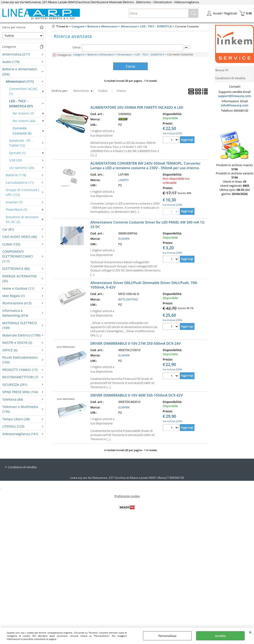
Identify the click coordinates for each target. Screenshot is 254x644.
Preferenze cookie (127, 495)
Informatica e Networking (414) (15, 313)
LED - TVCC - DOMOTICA (150, 54)
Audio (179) (11, 62)
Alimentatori (125, 54)
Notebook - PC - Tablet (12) (21, 143)
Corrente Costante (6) (22, 131)
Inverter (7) (14, 202)
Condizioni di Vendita (22, 466)
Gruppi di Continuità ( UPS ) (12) (22, 192)
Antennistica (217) (16, 54)
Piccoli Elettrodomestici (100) (20, 360)
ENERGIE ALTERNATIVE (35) (20, 279)
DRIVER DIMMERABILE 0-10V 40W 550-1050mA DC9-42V (136, 394)
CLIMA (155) (11, 244)
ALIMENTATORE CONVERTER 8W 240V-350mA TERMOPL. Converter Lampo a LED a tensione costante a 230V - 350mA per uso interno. (145, 165)
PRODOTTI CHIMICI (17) (20, 370)
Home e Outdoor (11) (18, 288)
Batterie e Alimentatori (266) (20, 71)
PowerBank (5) (16, 209)
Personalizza (167, 636)
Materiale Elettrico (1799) (21, 335)
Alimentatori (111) (20, 81)
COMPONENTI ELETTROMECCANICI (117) (18, 256)
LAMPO (123, 179)
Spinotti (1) (17, 153)
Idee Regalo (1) (14, 296)
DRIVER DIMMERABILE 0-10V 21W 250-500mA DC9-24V (135, 342)
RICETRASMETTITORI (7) (20, 377)
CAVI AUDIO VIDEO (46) (20, 237)
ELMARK (124, 238)
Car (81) (8, 229)
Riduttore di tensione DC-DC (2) (22, 219)
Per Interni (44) (24, 121)
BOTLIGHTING (128, 298)
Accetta (220, 636)
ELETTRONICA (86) (16, 269)
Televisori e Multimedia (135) (20, 409)
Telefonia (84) (13, 399)
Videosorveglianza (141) (20, 434)
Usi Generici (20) (22, 168)
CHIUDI (250, 632)
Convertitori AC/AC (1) (23, 91)
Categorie (79, 54)
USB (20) (15, 160)
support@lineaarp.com (235, 96)
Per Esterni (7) (23, 113)
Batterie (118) (16, 175)
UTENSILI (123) (13, 426)
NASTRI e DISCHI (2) (17, 343)
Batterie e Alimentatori (101, 54)
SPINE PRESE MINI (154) (20, 392)
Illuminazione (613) (17, 303)
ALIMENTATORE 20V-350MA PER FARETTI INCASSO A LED (137, 106)
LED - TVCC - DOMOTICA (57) (21, 103)
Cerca (77, 47)
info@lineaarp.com (235, 105)
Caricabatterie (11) (20, 183)
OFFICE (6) (10, 350)
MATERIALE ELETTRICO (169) (20, 325)
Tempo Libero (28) (16, 419)
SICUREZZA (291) (15, 385)
